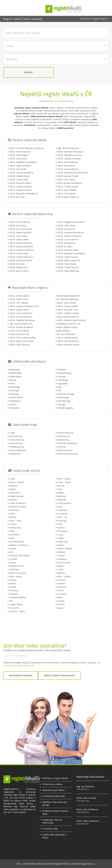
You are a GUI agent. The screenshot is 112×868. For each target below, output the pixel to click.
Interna (13, 380)
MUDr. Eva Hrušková (19, 331)
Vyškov (13, 583)
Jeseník (13, 587)
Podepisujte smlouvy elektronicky (52, 821)
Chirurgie (62, 376)
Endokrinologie (64, 373)
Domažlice (62, 514)
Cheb (60, 524)
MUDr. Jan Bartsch (66, 166)
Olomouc (62, 587)
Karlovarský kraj (17, 440)
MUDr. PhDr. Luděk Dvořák (22, 338)
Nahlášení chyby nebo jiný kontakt (54, 803)
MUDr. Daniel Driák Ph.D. (21, 257)
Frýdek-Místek (16, 604)
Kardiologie (63, 380)
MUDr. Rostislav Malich (20, 183)
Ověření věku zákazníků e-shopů (55, 836)
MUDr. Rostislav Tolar (68, 310)
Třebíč (60, 569)
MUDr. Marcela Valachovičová (72, 320)
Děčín (12, 531)
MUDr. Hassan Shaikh (68, 306)
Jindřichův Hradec (18, 507)
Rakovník (62, 500)
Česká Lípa (63, 542)
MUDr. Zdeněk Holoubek (69, 159)
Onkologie (14, 390)
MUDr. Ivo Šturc (65, 246)
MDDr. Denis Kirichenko (21, 313)
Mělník (61, 493)
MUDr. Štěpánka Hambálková (23, 194)
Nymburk (62, 496)
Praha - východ (17, 482)
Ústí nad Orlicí (64, 562)
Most (12, 538)
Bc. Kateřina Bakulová (68, 299)
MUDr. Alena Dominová (88, 821)
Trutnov (61, 556)
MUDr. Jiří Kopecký (66, 243)
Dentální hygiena (65, 408)
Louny (60, 535)
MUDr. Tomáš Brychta (68, 267)
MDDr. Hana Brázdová (68, 341)
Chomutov (62, 531)
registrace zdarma (21, 676)
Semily (13, 549)
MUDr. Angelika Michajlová (22, 320)
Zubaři (13, 404)
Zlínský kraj (15, 454)
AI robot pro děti (50, 829)
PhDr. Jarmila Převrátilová (70, 183)
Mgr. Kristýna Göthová (68, 317)
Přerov (61, 590)
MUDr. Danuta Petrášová (21, 173)
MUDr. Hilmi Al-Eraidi (86, 798)
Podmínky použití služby (53, 796)
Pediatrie (62, 369)
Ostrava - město (17, 611)
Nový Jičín (14, 608)
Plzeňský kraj (64, 436)
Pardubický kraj (17, 447)
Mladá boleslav (17, 496)
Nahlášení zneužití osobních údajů (55, 812)
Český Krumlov (64, 503)
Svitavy (13, 562)
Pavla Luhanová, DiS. (19, 334)
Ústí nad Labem (17, 542)
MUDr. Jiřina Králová (19, 271)
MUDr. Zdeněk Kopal (19, 176)
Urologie (61, 404)
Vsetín (60, 597)
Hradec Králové (65, 549)
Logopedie (62, 383)
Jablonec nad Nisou (19, 545)
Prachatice (14, 510)
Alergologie (15, 369)
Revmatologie (64, 401)
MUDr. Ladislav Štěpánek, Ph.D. (24, 306)
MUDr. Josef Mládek (67, 190)
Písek (60, 507)
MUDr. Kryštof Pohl (19, 299)
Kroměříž (62, 594)
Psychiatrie (15, 408)
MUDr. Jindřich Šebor (19, 310)
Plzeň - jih (62, 517)
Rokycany (62, 521)
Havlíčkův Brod (17, 566)
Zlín (11, 601)
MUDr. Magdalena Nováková (23, 162)
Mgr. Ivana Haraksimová (21, 324)
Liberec (61, 545)
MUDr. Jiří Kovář (17, 197)
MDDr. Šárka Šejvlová (20, 345)
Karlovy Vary (15, 528)
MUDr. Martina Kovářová (69, 236)
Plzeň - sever (16, 521)
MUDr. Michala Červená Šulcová (73, 173)
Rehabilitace (15, 401)
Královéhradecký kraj (67, 443)
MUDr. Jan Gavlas (18, 226)
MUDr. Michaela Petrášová (70, 152)
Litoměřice (15, 535)
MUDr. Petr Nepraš (66, 194)
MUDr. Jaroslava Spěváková (71, 232)
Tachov (13, 524)
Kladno (13, 489)
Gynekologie (15, 376)
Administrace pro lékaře (53, 790)
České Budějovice (18, 503)
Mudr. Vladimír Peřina (68, 327)
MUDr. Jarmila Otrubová (21, 243)
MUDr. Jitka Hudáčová (68, 162)
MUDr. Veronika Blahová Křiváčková (27, 148)
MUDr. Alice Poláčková (87, 809)
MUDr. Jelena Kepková (68, 197)
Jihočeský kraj (16, 436)
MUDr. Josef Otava (18, 236)
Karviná (61, 604)
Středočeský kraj (65, 433)
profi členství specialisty (60, 676)
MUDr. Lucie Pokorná (68, 239)
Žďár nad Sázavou (18, 573)
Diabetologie (16, 373)
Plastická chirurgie (66, 394)
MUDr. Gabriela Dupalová (22, 250)
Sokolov (61, 528)
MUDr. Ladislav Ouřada (20, 190)
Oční (60, 387)
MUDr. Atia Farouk (18, 159)
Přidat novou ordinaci (52, 784)
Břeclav (13, 580)
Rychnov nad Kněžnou (20, 556)
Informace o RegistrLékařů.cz (94, 19)
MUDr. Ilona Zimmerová (21, 229)
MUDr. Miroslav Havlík (68, 250)
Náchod (61, 552)
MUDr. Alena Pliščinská (68, 271)
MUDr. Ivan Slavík (18, 169)
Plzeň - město (64, 479)
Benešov (14, 486)
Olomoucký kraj (65, 450)
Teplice (61, 538)
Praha (12, 433)
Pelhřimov (14, 569)
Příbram (13, 500)
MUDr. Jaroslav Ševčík (68, 176)
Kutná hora (15, 493)
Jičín (11, 552)
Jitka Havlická (64, 331)
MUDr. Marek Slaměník (20, 232)
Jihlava (60, 566)
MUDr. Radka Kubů (19, 267)
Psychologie (63, 397)
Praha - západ (64, 482)
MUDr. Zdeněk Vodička (68, 313)
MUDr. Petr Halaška (19, 303)
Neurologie (15, 387)
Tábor (12, 514)
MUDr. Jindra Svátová (20, 296)
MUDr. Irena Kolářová (20, 152)
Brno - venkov (64, 576)
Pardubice (62, 559)
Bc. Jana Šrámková (66, 334)
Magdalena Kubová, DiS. (69, 324)
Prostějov (14, 590)
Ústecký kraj (63, 440)
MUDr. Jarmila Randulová (21, 246)
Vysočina (62, 447)
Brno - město (16, 576)
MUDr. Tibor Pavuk (66, 226)
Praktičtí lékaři (16, 397)
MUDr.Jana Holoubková (69, 296)
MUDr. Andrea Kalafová (21, 187)
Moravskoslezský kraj (68, 454)
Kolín (60, 489)
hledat (29, 72)
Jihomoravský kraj (18, 450)
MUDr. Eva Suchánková (20, 317)
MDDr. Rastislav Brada (68, 345)
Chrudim (13, 559)
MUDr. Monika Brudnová (21, 327)
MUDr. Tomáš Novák (68, 187)
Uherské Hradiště (18, 597)
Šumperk (14, 594)
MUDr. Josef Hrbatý (67, 303)
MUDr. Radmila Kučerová (69, 155)
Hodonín (61, 580)
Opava (61, 608)
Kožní (12, 383)
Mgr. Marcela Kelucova (68, 148)
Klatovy (13, 517)
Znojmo (61, 583)
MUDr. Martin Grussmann (22, 341)
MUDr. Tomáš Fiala (19, 180)
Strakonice (62, 510)
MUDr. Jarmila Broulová (21, 260)
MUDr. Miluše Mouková (69, 260)
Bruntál (61, 601)
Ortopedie (14, 394)
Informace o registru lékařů (55, 778)
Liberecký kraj (16, 443)
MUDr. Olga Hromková (20, 166)
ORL (60, 390)
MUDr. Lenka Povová (68, 257)
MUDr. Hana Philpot (19, 155)
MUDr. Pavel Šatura (67, 264)
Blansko (61, 573)
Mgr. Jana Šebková (85, 786)
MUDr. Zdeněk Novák (68, 338)
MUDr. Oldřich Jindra (19, 239)
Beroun (61, 486)
